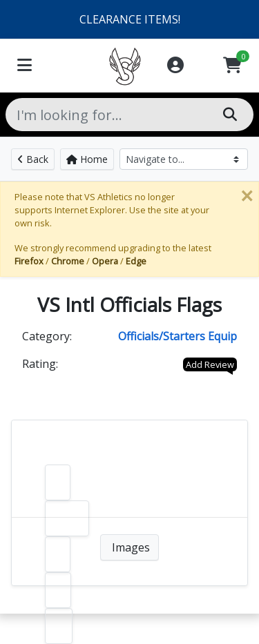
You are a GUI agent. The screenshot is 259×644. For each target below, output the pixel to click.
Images (129, 547)
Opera (105, 261)
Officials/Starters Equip (178, 336)
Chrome (68, 261)
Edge (136, 261)
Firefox (29, 261)
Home (87, 159)
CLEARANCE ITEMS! (130, 19)
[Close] (247, 196)
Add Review (210, 364)
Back (33, 159)
